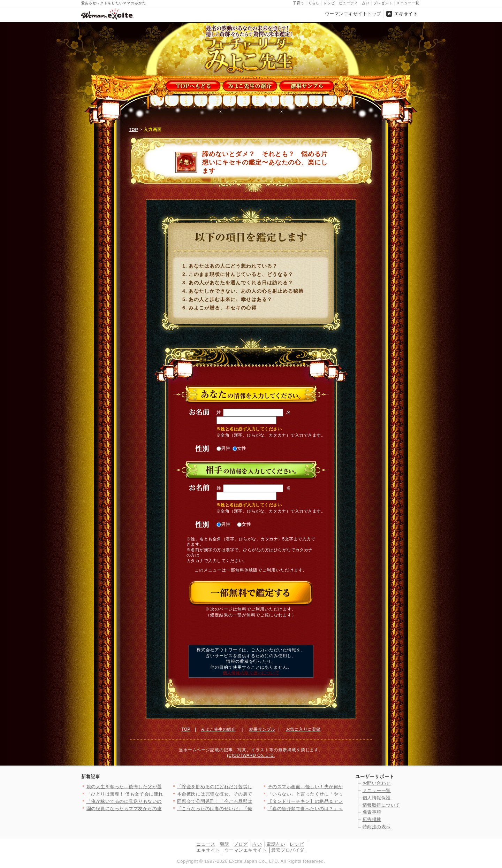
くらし (314, 3)
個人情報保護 (377, 798)
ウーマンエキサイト (246, 850)
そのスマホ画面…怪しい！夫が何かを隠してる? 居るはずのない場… (340, 787)
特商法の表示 (377, 827)
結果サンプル (262, 729)
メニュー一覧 (408, 3)
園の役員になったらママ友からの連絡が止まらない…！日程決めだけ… (162, 809)
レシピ (329, 3)
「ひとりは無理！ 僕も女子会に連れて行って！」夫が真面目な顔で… (160, 794)
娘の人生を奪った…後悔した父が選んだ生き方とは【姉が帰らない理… (162, 787)
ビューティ (348, 3)
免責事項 (372, 812)
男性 (224, 448)
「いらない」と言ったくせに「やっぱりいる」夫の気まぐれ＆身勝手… (343, 794)
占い (366, 3)
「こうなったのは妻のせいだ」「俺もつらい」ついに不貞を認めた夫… (253, 809)
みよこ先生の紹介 (218, 729)
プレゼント (383, 3)
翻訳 (224, 844)
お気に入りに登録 (303, 729)
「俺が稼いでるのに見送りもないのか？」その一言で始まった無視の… (162, 801)
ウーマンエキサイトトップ (353, 14)
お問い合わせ (377, 783)
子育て (299, 3)
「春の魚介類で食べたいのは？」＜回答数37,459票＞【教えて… (336, 809)
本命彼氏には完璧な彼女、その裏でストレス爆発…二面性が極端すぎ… (253, 794)
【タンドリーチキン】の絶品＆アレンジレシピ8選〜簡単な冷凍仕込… (342, 801)
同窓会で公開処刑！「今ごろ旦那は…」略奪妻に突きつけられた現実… (253, 801)
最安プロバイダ (288, 850)
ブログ (241, 844)
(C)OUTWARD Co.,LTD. (251, 755)
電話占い (276, 844)
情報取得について (381, 805)
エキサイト (406, 14)
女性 (240, 448)
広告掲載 (372, 819)
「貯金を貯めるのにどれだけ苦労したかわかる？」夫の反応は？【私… (253, 787)
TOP (134, 130)
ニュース (206, 844)
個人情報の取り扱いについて (251, 673)
